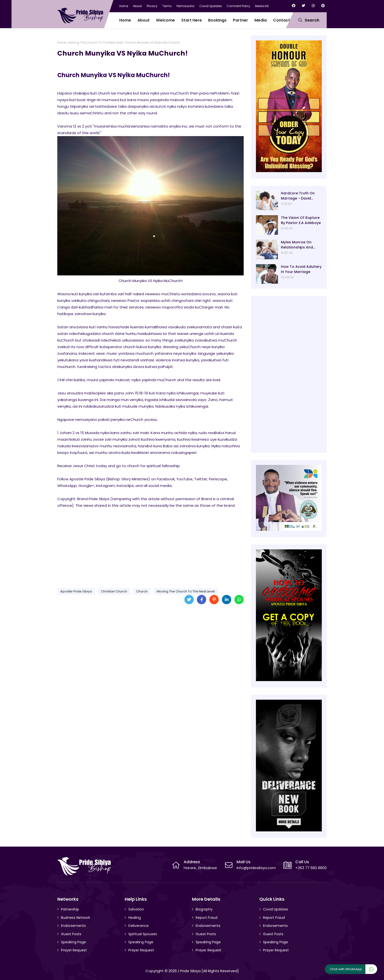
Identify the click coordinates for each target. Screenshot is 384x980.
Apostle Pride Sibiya (76, 591)
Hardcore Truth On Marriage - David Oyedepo (298, 196)
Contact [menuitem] (282, 20)
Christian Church (114, 591)
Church (142, 591)
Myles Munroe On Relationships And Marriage (297, 245)
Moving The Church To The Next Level (96, 42)
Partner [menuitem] (240, 20)
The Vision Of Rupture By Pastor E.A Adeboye (301, 220)
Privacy (152, 6)
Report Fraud (207, 918)
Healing (135, 918)
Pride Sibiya (190, 971)
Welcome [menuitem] (165, 20)
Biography (204, 909)
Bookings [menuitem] (217, 20)
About (137, 6)
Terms (167, 6)
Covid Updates (211, 6)
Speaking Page (73, 942)
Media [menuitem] (261, 20)
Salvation (136, 909)
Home (124, 6)
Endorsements (73, 926)
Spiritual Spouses (143, 934)
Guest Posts (71, 934)
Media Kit (262, 6)
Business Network (76, 918)
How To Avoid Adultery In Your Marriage (301, 269)
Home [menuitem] (125, 20)
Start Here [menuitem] (192, 20)
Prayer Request (74, 950)
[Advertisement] (150, 546)
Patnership (70, 909)
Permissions (186, 6)
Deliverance (138, 926)
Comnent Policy (239, 6)
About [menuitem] (144, 20)
